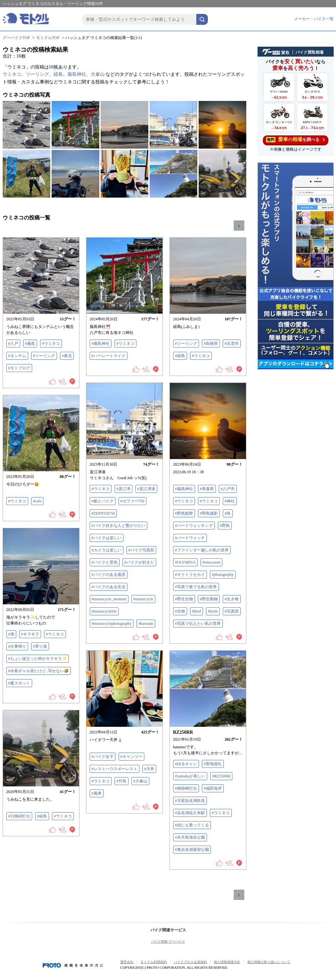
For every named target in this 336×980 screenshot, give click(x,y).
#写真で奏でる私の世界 (196, 587)
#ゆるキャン (186, 764)
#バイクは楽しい (107, 538)
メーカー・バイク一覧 (314, 19)
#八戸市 (228, 489)
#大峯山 (140, 781)
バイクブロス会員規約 (190, 962)
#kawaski (146, 624)
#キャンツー (131, 757)
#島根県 (211, 344)
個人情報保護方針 (227, 962)
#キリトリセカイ (190, 575)
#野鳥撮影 (209, 513)
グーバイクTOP (16, 38)
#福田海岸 (213, 788)
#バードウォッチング (194, 526)
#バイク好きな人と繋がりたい (119, 526)
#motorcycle (143, 599)
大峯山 (98, 74)
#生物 (180, 611)
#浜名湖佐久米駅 (190, 813)
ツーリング (37, 74)
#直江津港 (146, 489)
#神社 (230, 501)
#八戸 (13, 344)
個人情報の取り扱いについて (269, 962)
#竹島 (121, 781)
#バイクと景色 (105, 562)
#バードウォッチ (190, 538)
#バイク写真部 (141, 550)
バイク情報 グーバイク (168, 941)
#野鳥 (225, 526)
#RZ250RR (221, 776)
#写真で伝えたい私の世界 (198, 624)
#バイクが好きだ (139, 562)
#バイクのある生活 (109, 587)
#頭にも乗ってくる (192, 825)
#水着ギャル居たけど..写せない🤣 (39, 671)
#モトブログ (19, 368)
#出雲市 (232, 344)
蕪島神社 (77, 74)
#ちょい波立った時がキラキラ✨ (38, 659)
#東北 (67, 356)
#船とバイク (103, 501)
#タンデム (17, 356)
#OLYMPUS (185, 562)
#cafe (37, 501)
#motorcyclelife (104, 611)
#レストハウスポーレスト (115, 769)
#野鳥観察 (184, 513)
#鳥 (228, 513)
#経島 (180, 356)
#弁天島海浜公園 (190, 837)
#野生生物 (184, 599)
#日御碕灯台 (19, 816)
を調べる (295, 140)
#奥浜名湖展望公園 (192, 850)
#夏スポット (19, 683)
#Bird (196, 611)
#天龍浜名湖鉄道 (190, 801)
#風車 (97, 793)
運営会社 (127, 962)
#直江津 (123, 489)
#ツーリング (44, 356)
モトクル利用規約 (154, 962)
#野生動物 (209, 599)
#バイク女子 (103, 757)
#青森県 (207, 489)
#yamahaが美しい (190, 776)
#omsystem (212, 562)
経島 (58, 74)
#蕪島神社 (101, 344)
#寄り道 (40, 646)
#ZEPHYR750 (103, 513)
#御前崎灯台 (186, 788)
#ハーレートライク (109, 356)
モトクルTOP (48, 38)
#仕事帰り (17, 646)
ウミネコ (12, 74)
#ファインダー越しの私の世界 (202, 550)
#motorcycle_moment (109, 599)
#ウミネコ (51, 344)
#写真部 (232, 611)
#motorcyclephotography (112, 624)
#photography (223, 575)
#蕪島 (30, 344)
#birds (213, 611)
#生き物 (232, 599)
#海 (11, 634)
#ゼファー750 (132, 501)
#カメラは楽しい (107, 550)
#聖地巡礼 (213, 764)
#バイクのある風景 (109, 575)
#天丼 (149, 769)
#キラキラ (30, 634)
